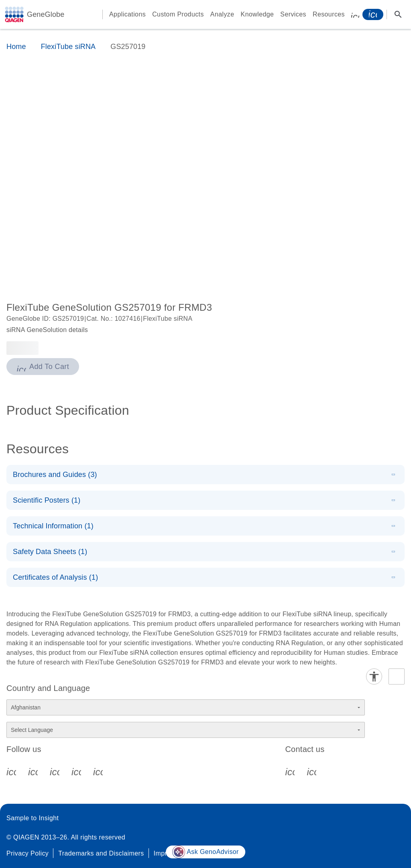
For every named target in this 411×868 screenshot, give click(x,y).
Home (16, 47)
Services (293, 14)
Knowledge (257, 14)
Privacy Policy (27, 853)
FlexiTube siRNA (68, 47)
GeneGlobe (46, 14)
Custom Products (178, 14)
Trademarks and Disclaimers (101, 853)
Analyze (222, 14)
